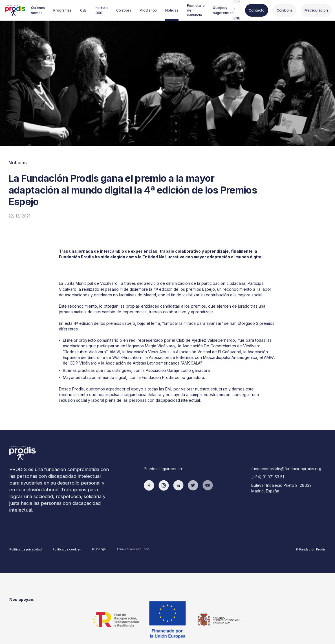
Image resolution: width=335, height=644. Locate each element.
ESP (226, 3)
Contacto (246, 10)
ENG (226, 17)
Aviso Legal (91, 525)
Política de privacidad (24, 525)
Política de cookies (61, 525)
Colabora (273, 10)
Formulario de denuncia (124, 524)
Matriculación (304, 10)
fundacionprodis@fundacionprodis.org (284, 453)
